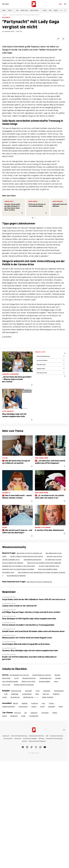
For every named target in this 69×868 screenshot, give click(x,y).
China (38, 691)
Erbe (6, 694)
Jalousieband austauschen (32, 560)
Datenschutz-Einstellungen (54, 739)
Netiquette (18, 739)
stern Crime (63, 10)
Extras (10, 10)
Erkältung (35, 703)
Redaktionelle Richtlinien (37, 736)
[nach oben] (64, 730)
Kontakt (24, 741)
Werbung (41, 739)
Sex (26, 713)
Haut (43, 703)
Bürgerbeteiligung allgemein (16, 576)
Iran (17, 10)
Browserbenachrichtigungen (37, 741)
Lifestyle (4, 15)
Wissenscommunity (29, 678)
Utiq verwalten (8, 739)
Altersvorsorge (16, 691)
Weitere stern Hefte (28, 681)
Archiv (17, 678)
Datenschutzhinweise (57, 736)
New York (46, 694)
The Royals (45, 713)
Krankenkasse (27, 694)
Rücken (34, 707)
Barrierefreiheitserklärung (19, 736)
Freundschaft (34, 716)
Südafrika (56, 694)
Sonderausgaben (45, 681)
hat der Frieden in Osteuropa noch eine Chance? (27, 556)
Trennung (17, 713)
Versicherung (15, 697)
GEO (50, 10)
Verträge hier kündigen (30, 739)
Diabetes (25, 703)
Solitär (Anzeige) (48, 697)
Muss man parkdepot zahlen (48, 569)
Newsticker (9, 592)
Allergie (15, 703)
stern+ (45, 10)
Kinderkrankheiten (9, 707)
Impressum (6, 736)
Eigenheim (47, 691)
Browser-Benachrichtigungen (24, 685)
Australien (28, 691)
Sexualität (52, 707)
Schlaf (42, 707)
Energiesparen (59, 691)
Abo (60, 4)
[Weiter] (65, 10)
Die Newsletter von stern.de (19, 675)
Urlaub (4, 697)
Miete (37, 694)
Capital (56, 10)
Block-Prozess (34, 10)
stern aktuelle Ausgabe (10, 681)
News (4, 10)
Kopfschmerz (23, 707)
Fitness (51, 703)
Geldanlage (15, 694)
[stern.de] (34, 4)
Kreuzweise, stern (8, 572)
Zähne (61, 707)
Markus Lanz (24, 10)
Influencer (34, 713)
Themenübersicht (45, 678)
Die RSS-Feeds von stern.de (42, 675)
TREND (55, 713)
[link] (65, 4)
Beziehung (14, 716)
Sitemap (58, 678)
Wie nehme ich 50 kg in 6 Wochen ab (29, 553)
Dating (4, 716)
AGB (47, 736)
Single (23, 716)
